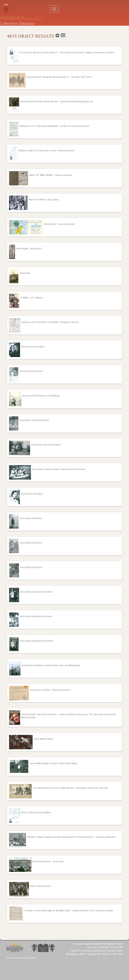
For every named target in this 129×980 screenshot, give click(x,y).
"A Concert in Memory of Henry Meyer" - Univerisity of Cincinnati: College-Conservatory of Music (67, 53)
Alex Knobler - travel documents (59, 224)
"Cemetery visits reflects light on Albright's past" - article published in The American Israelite (69, 911)
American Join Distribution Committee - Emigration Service (50, 322)
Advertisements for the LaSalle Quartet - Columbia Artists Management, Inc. (57, 102)
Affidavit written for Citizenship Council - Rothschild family (46, 151)
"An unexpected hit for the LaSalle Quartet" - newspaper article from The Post (70, 788)
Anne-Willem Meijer (43, 739)
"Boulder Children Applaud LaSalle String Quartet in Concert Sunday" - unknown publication (71, 837)
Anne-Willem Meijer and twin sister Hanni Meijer (54, 763)
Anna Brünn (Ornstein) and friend (36, 592)
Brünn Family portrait (40, 886)
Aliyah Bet (25, 273)
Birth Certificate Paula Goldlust (36, 813)
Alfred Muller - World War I (29, 249)
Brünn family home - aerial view (48, 862)
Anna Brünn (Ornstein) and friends (37, 641)
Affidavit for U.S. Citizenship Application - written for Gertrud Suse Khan (54, 126)
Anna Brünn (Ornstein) (32, 494)
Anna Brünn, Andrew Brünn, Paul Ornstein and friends (58, 469)
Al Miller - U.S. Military (31, 298)
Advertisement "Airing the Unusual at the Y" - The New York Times (59, 77)
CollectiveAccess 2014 (26, 958)
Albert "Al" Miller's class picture (44, 200)
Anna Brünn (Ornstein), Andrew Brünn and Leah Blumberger (51, 665)
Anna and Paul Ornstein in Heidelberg (41, 396)
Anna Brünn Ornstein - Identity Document (50, 690)
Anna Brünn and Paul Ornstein (34, 420)
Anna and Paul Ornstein (33, 347)
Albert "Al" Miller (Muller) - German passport (50, 175)
